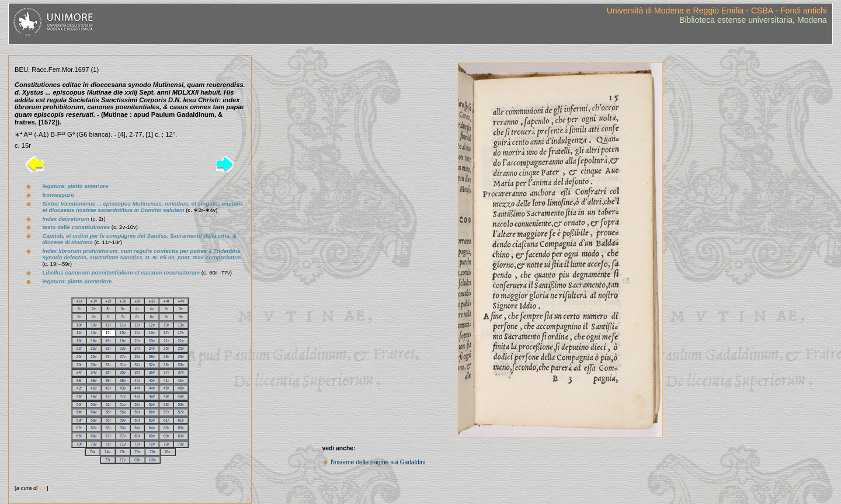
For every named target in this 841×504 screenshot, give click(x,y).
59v (123, 420)
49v (180, 396)
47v (123, 396)
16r (137, 333)
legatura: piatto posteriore (77, 281)
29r (166, 357)
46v (93, 396)
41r (166, 380)
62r (79, 428)
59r (108, 420)
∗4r (166, 301)
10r (79, 325)
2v (94, 309)
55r (108, 412)
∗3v (152, 301)
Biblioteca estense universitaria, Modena (753, 20)
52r (137, 404)
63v (123, 428)
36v (152, 372)
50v (93, 404)
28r (137, 357)
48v (152, 396)
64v (152, 428)
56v (152, 412)
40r (137, 380)
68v (152, 436)
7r (108, 317)
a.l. (43, 488)
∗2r (108, 301)
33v (180, 365)
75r (122, 452)
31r (108, 365)
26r (79, 357)
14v (93, 333)
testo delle (76, 227)
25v (180, 348)
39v (123, 380)
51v (123, 404)
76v (168, 452)
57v (180, 412)
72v (152, 444)
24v (152, 348)
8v (152, 317)
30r (79, 365)
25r (166, 348)
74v (107, 452)
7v (123, 317)
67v (123, 436)
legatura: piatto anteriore (75, 186)
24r (137, 348)
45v (180, 388)
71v (123, 444)
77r (108, 460)
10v (93, 325)
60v (152, 420)
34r (79, 372)
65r (166, 428)
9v (181, 317)
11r (108, 325)
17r (166, 333)
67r (108, 436)
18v (93, 341)
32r (137, 365)
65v (180, 428)
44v (152, 388)
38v (93, 380)
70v (93, 444)
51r (108, 404)
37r (166, 372)
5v (181, 309)
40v (152, 380)
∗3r (138, 301)
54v (93, 412)
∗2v (123, 301)
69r (166, 436)
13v (180, 325)
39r (108, 380)
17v (180, 333)
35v (123, 372)
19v (123, 341)
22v (93, 348)
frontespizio (58, 195)
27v (123, 357)
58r (79, 420)
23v (123, 348)
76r (152, 452)
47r (108, 396)
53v (180, 404)
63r (108, 428)
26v (93, 357)
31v (123, 365)
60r (137, 420)
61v (180, 420)
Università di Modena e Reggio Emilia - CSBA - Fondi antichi (717, 11)
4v (152, 309)
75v (137, 452)
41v (180, 380)
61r (166, 420)
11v (123, 325)
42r (79, 388)
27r (108, 357)
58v (93, 420)
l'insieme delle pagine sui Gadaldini (378, 462)
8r (137, 317)
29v (180, 357)
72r (137, 444)
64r (137, 428)
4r (137, 309)
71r (108, 444)
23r (108, 348)
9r (166, 317)
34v (93, 372)
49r (166, 396)
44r (137, 388)
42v (93, 388)
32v (152, 365)
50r (79, 404)
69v (180, 436)
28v (152, 357)
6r (79, 317)
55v (123, 412)
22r (79, 348)
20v (152, 341)
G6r (138, 460)
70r (79, 444)
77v (123, 460)
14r (79, 333)
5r (166, 309)
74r (93, 452)
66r (79, 436)
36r (137, 372)
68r (137, 436)
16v (152, 333)
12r (137, 325)
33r (166, 365)
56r (137, 412)
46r (79, 396)
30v (93, 365)
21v (180, 341)
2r (79, 309)
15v (123, 333)
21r (166, 341)
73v (180, 444)
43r (108, 388)
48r (137, 396)
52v (152, 404)
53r (166, 404)
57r (166, 412)
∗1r (79, 301)
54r (79, 412)
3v (123, 309)
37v (180, 372)
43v (123, 388)
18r (79, 341)
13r (166, 325)
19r (108, 341)
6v (94, 317)
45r (166, 388)
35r (108, 372)
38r (79, 380)
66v (93, 436)
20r (137, 341)
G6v (152, 460)
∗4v (181, 301)
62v (93, 428)
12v (152, 325)
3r (108, 309)
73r (166, 444)
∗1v (93, 301)
